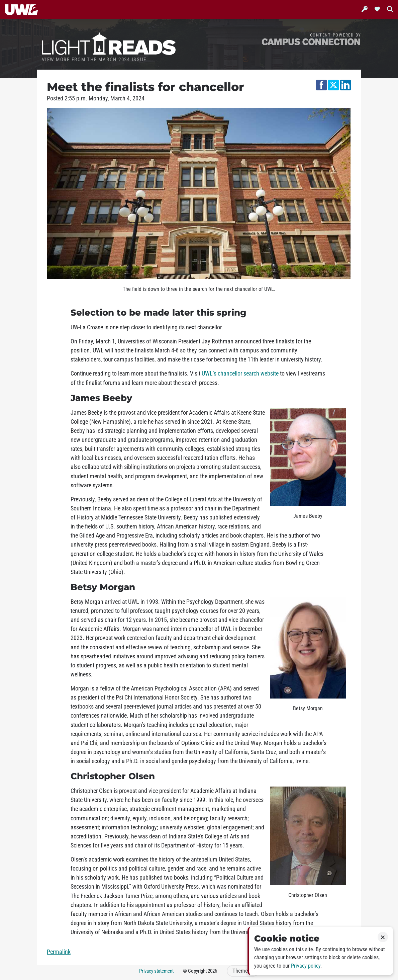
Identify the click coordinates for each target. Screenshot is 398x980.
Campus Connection (311, 41)
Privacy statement (156, 971)
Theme (243, 971)
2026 (212, 971)
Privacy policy (306, 966)
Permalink (59, 952)
